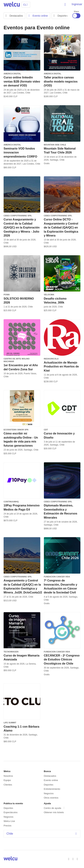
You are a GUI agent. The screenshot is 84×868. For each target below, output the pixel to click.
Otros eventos (51, 798)
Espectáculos (11, 812)
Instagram (78, 859)
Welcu (12, 4)
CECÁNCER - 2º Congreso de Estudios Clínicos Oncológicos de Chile (62, 660)
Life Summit (10, 723)
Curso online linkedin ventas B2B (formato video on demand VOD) (22, 81)
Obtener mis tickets (54, 812)
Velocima (49, 295)
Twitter (74, 859)
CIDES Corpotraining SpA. (18, 216)
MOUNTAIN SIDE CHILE (55, 145)
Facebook (69, 859)
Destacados (14, 16)
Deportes (61, 16)
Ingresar (77, 4)
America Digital (12, 74)
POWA (7, 295)
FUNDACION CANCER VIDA (57, 577)
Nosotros (8, 776)
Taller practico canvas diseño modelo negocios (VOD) (61, 81)
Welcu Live (9, 821)
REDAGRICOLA (51, 359)
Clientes (8, 785)
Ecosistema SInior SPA (16, 430)
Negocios (49, 793)
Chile (42, 834)
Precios (7, 826)
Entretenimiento (52, 789)
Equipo (7, 780)
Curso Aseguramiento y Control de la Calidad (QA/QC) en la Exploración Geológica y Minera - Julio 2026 (22, 227)
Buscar (65, 4)
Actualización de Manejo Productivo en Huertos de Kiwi (61, 367)
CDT (46, 430)
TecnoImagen (11, 652)
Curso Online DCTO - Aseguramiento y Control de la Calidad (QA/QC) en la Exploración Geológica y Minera (61, 227)
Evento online (38, 16)
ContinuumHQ (11, 502)
